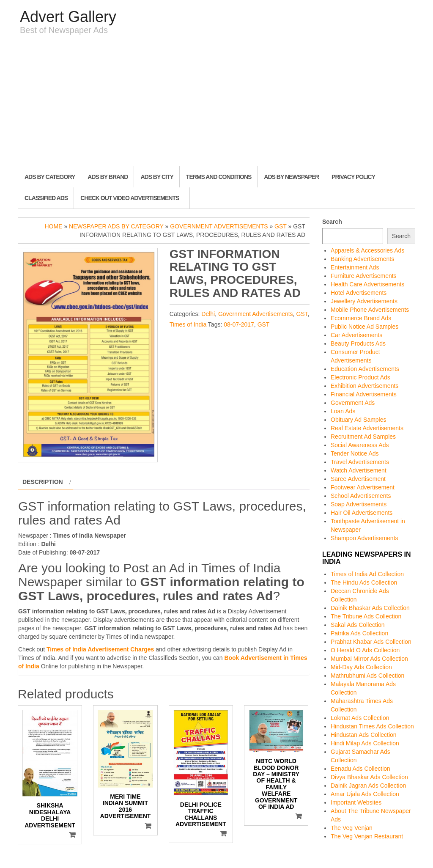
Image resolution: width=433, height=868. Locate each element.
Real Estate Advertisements (367, 428)
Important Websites (356, 802)
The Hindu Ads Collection (364, 582)
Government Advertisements (219, 226)
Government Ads (353, 403)
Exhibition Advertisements (364, 386)
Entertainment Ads (355, 267)
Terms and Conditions (219, 177)
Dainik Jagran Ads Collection (368, 786)
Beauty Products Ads (358, 343)
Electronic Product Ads (360, 377)
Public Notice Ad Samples (364, 327)
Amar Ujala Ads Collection (365, 794)
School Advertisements (361, 496)
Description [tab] (43, 482)
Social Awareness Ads (360, 445)
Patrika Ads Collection (359, 633)
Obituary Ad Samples (359, 420)
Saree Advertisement (358, 479)
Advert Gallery (68, 17)
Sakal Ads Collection (358, 625)
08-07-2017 (239, 324)
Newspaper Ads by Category (116, 226)
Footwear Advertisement (363, 487)
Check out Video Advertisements (130, 198)
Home (54, 226)
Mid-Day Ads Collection (361, 667)
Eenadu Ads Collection (360, 769)
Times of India (188, 324)
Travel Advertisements (360, 462)
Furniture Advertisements (364, 276)
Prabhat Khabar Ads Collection (371, 642)
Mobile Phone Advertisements (370, 310)
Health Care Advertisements (367, 284)
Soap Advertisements (359, 504)
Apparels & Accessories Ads (367, 250)
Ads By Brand (108, 177)
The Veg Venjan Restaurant (367, 836)
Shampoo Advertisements (364, 538)
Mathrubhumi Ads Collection (367, 676)
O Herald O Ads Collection (365, 650)
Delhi (208, 314)
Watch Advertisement (359, 470)
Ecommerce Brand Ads (361, 318)
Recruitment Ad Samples (363, 437)
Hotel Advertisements (359, 293)
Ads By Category (50, 177)
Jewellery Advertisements (364, 301)
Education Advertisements (365, 369)
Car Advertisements (356, 335)
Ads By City (157, 177)
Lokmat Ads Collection (360, 718)
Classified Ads (46, 198)
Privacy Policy (353, 177)
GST (281, 226)
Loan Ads (343, 411)
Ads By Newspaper (291, 177)
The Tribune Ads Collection (366, 616)
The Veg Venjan (352, 828)
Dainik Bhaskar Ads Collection (370, 608)
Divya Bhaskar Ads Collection (369, 777)
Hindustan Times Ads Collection (372, 726)
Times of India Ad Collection (367, 574)
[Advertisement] (216, 102)
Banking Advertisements (362, 259)
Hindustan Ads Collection (364, 735)
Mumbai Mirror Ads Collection (369, 659)
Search (332, 222)
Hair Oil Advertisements (362, 513)
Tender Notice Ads (355, 453)
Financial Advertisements (364, 394)
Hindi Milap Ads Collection (365, 743)
